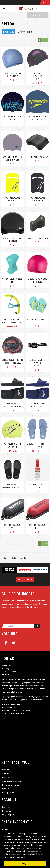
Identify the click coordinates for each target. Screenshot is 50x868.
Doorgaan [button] (25, 864)
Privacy (5, 789)
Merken (14, 558)
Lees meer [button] (21, 857)
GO (37, 626)
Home (6, 558)
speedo (23, 558)
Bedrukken (7, 829)
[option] (10, 570)
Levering (6, 769)
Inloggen (6, 807)
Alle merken (25, 580)
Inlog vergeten (8, 815)
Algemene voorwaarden (12, 781)
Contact (6, 773)
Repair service (8, 777)
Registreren (7, 811)
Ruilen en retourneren (11, 785)
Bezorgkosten (8, 792)
